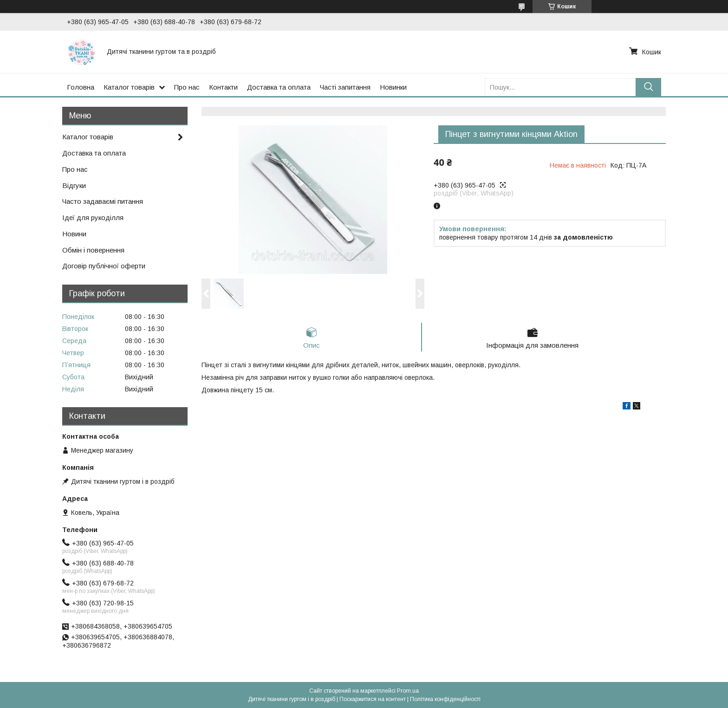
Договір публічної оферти (104, 266)
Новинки (393, 87)
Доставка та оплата (279, 87)
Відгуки (74, 185)
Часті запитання (345, 87)
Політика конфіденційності (445, 699)
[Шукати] (648, 87)
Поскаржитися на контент (373, 699)
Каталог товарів (129, 87)
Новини (74, 234)
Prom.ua (408, 691)
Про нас (187, 87)
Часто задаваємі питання (103, 201)
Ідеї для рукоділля (93, 218)
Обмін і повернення (93, 250)
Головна (81, 87)
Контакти (223, 87)
